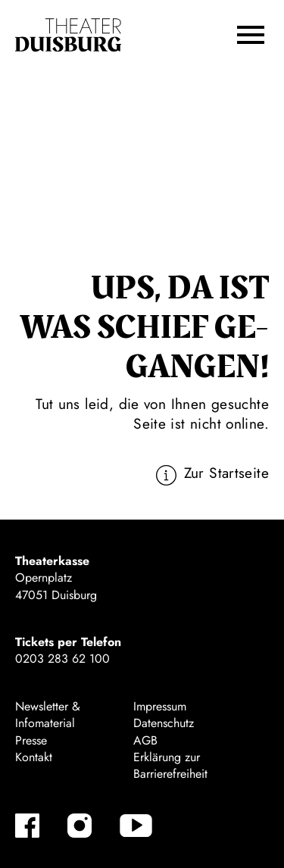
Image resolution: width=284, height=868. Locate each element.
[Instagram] (80, 826)
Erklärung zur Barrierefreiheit (170, 765)
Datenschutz (164, 723)
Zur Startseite (226, 473)
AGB (145, 740)
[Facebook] (27, 826)
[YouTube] (136, 826)
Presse (31, 740)
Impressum (160, 706)
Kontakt (34, 757)
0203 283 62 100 (62, 659)
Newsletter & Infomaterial (48, 715)
